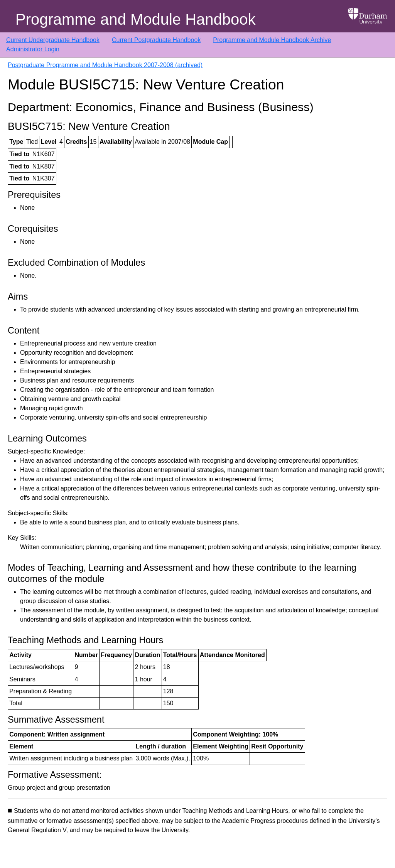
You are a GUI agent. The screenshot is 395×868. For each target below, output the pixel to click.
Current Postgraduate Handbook (156, 40)
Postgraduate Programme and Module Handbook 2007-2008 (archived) (105, 65)
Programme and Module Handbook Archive (272, 40)
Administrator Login (33, 49)
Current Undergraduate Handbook (53, 40)
